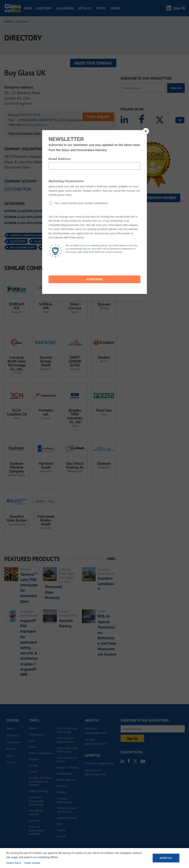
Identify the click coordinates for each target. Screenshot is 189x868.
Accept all (166, 858)
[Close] (146, 131)
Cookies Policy (13, 863)
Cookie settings (32, 863)
